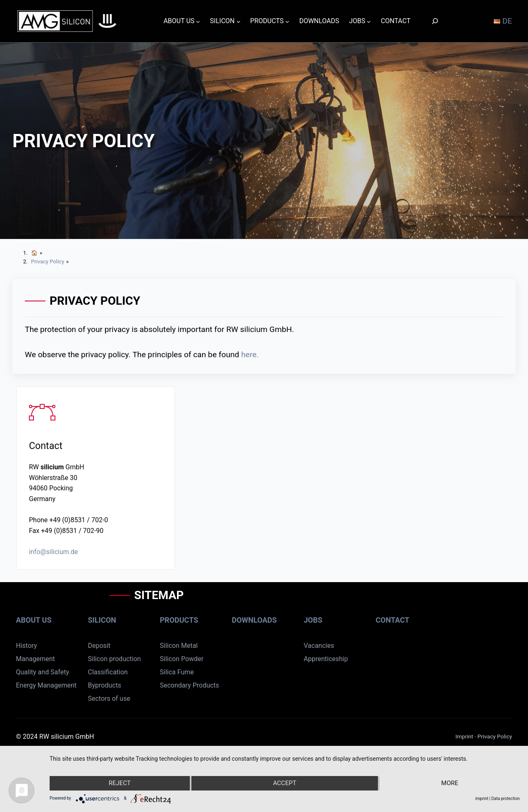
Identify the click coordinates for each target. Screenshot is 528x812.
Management (36, 659)
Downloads (254, 620)
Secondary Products (190, 685)
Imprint (465, 736)
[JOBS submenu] (369, 21)
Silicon (102, 620)
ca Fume (181, 672)
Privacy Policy (495, 736)
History (27, 646)
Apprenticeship (326, 659)
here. (250, 355)
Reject (120, 783)
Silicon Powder (182, 659)
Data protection (505, 799)
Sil (164, 672)
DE (503, 21)
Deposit (99, 646)
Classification (108, 672)
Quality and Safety (43, 672)
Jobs (313, 620)
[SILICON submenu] (239, 21)
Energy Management (46, 685)
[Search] (435, 21)
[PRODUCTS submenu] (287, 21)
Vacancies (319, 646)
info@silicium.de (54, 553)
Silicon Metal (179, 646)
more (450, 783)
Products (179, 620)
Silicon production (115, 659)
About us (34, 620)
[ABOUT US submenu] (198, 21)
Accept (284, 783)
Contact (393, 620)
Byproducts (105, 685)
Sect (94, 699)
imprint (482, 799)
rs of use (117, 699)
